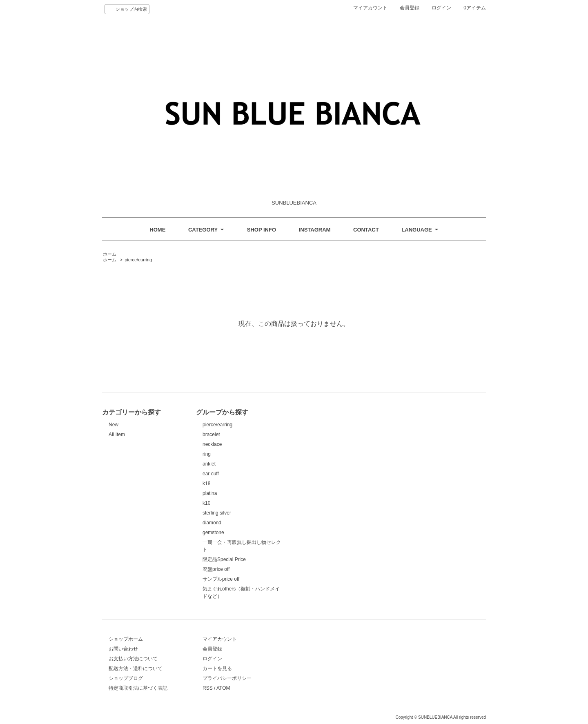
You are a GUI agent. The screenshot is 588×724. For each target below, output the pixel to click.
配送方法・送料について (136, 668)
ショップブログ (126, 678)
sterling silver (217, 513)
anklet (209, 464)
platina (210, 493)
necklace (212, 444)
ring (207, 454)
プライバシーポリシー (227, 678)
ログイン (441, 8)
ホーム (110, 254)
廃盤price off (216, 569)
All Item (117, 434)
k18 (206, 483)
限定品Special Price (224, 559)
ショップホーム (126, 639)
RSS (208, 688)
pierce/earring (138, 260)
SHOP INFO (262, 230)
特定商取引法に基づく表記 (138, 688)
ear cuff (211, 474)
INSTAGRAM (315, 230)
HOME (157, 230)
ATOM (223, 688)
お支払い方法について (133, 659)
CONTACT (366, 230)
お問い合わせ (123, 649)
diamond (212, 523)
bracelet (211, 434)
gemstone (213, 532)
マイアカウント (370, 8)
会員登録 (410, 8)
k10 (206, 503)
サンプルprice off (221, 579)
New (114, 425)
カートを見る (217, 668)
